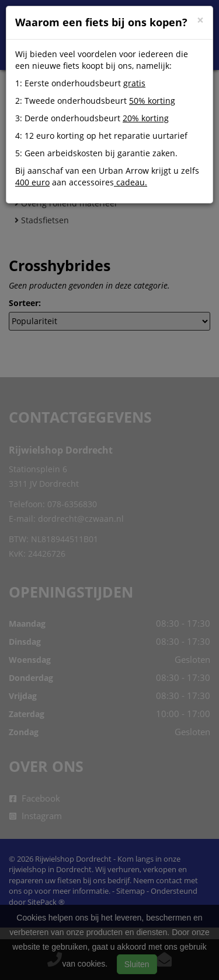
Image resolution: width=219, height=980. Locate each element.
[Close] (200, 20)
